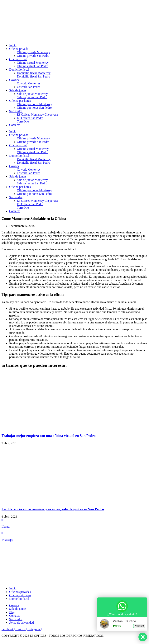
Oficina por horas (20, 101)
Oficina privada (19, 49)
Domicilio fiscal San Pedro (34, 76)
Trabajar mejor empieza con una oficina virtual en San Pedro (49, 436)
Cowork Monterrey (29, 83)
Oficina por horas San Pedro (34, 108)
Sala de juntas (18, 90)
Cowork (14, 80)
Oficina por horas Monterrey (35, 104)
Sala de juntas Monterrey (32, 94)
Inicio (13, 45)
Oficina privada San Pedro (33, 56)
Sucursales (16, 111)
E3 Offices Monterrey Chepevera (37, 115)
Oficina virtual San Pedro (33, 66)
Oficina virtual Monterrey (33, 63)
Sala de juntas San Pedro (32, 97)
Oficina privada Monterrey (33, 52)
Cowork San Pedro (29, 87)
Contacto (15, 125)
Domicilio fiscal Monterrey (34, 73)
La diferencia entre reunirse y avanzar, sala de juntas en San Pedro (53, 509)
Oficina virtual (18, 59)
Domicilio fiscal (19, 70)
